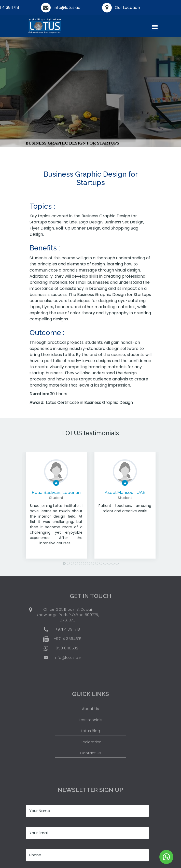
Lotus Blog (90, 731)
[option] (56, 509)
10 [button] (101, 563)
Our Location (128, 8)
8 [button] (93, 563)
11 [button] (105, 563)
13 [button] (113, 563)
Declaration (91, 742)
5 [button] (80, 563)
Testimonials (91, 720)
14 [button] (117, 563)
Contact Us (91, 753)
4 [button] (76, 563)
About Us (90, 709)
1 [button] (64, 563)
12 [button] (109, 563)
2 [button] (68, 563)
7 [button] (89, 563)
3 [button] (72, 563)
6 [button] (85, 563)
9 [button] (97, 563)
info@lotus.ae (67, 8)
